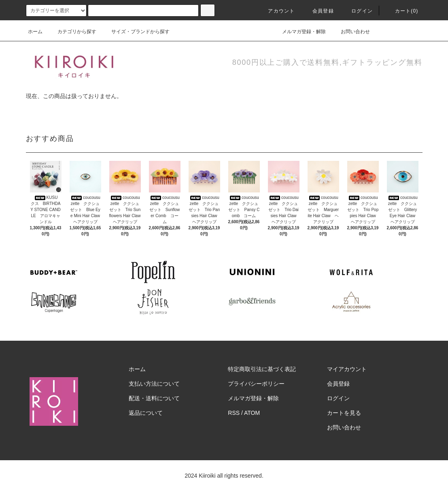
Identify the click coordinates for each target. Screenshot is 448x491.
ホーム (35, 32)
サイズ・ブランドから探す (136, 32)
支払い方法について (154, 384)
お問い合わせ (350, 32)
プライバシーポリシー (256, 384)
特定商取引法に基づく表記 (262, 369)
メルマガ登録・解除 (299, 32)
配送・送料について (154, 398)
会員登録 (318, 11)
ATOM (252, 413)
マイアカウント (347, 369)
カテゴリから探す (72, 32)
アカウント (276, 11)
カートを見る (344, 413)
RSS (234, 413)
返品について (146, 413)
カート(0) (402, 11)
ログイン (357, 11)
